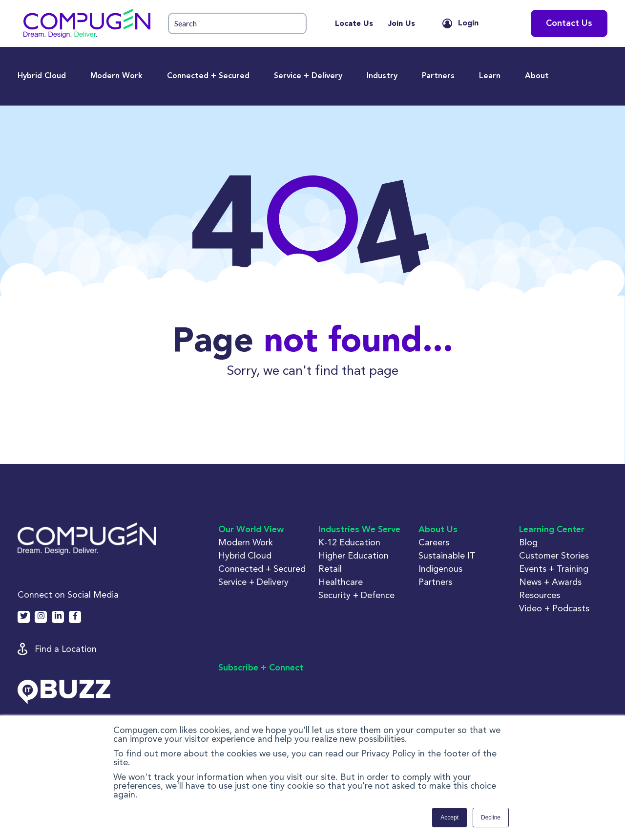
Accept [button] (449, 818)
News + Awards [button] (550, 582)
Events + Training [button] (554, 569)
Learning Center (552, 530)
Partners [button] (435, 582)
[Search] (237, 24)
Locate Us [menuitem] (354, 24)
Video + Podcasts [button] (554, 608)
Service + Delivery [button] (253, 582)
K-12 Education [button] (349, 542)
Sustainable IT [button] (447, 555)
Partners (438, 76)
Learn (490, 76)
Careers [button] (434, 542)
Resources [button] (540, 595)
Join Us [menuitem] (401, 24)
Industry (382, 76)
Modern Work (116, 76)
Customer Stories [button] (554, 555)
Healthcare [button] (341, 582)
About (537, 76)
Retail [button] (330, 569)
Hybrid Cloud (42, 76)
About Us (438, 530)
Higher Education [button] (354, 555)
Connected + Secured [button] (262, 569)
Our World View (251, 530)
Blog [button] (528, 542)
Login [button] (468, 23)
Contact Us (569, 23)
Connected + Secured (208, 76)
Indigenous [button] (440, 569)
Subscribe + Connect (261, 668)
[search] (237, 24)
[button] (87, 23)
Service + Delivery (308, 76)
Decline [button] (491, 818)
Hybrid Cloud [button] (245, 555)
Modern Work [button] (246, 542)
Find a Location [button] (66, 649)
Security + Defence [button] (356, 595)
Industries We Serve (359, 530)
